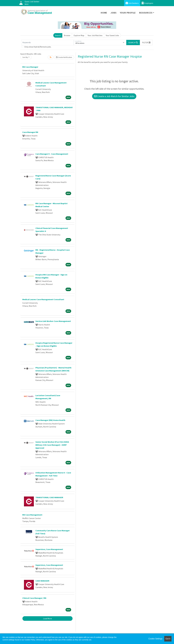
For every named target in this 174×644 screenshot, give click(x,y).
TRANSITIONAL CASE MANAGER (49, 497)
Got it (168, 639)
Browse (67, 35)
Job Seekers (132, 3)
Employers (147, 3)
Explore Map (79, 35)
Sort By (25, 57)
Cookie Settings (155, 639)
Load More (47, 618)
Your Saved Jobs (112, 35)
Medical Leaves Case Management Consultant (43, 299)
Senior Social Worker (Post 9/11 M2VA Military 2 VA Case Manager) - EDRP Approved (52, 445)
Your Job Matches (95, 35)
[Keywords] (48, 42)
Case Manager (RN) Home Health (50, 420)
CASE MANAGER (42, 581)
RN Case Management (32, 515)
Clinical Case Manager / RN (34, 598)
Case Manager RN (30, 132)
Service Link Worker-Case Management (53, 321)
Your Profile (128, 13)
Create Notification (64, 57)
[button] (146, 42)
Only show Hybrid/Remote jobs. (38, 47)
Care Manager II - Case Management (52, 154)
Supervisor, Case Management (49, 549)
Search (58, 35)
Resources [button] (146, 13)
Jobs (113, 13)
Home (104, 13)
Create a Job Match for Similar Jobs (114, 96)
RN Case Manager (30, 67)
